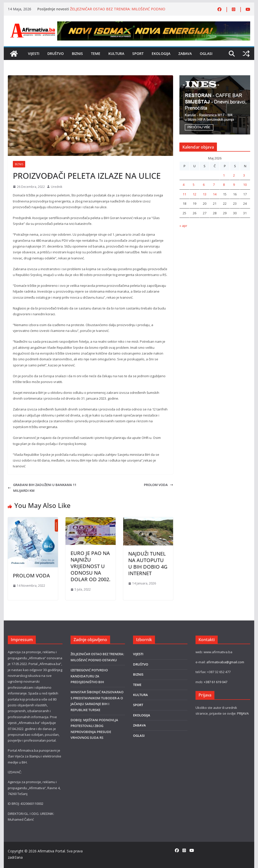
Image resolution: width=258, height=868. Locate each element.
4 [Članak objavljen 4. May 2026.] (184, 185)
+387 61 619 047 (216, 682)
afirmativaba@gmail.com (225, 662)
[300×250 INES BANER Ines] (215, 78)
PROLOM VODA (158, 485)
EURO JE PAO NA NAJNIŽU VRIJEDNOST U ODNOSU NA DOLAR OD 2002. (90, 566)
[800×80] (154, 24)
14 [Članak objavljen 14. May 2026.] (215, 194)
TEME (96, 54)
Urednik (57, 187)
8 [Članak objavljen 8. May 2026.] (224, 185)
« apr (183, 226)
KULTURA (116, 54)
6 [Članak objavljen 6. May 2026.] (204, 185)
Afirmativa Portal (51, 851)
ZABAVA (185, 54)
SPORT (138, 54)
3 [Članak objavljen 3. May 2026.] (244, 175)
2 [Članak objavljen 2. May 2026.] (234, 175)
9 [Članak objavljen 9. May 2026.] (234, 185)
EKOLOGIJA (161, 54)
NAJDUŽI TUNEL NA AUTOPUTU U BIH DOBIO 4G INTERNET (148, 563)
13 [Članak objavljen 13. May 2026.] (205, 194)
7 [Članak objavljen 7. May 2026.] (214, 185)
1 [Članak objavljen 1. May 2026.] (224, 175)
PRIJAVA (243, 713)
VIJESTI (34, 54)
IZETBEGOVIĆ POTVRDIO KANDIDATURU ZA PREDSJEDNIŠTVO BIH (89, 676)
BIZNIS (77, 54)
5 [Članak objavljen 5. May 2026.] (194, 185)
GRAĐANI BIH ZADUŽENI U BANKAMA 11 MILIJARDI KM (42, 488)
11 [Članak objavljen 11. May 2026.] (184, 194)
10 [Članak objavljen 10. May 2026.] (245, 185)
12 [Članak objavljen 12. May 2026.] (195, 194)
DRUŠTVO (56, 54)
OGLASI (206, 54)
